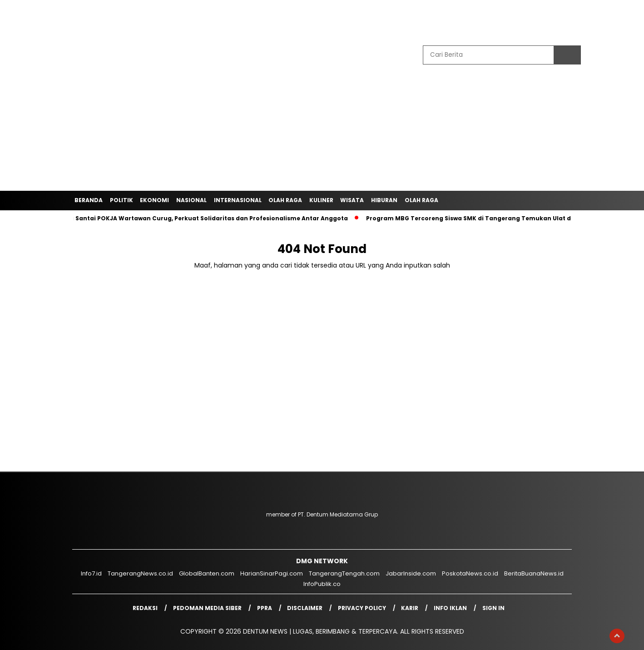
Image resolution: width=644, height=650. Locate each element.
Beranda (89, 200)
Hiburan (384, 200)
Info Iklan (450, 608)
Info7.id (91, 573)
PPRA (265, 608)
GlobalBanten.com (207, 573)
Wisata (352, 200)
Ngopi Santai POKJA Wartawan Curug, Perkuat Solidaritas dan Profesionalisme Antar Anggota (204, 218)
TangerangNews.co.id (140, 573)
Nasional (191, 200)
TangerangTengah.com (344, 573)
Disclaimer (305, 608)
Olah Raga (285, 200)
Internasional (238, 200)
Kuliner (321, 200)
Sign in (493, 608)
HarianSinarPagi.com (272, 573)
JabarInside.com (411, 573)
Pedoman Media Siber (207, 608)
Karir (410, 608)
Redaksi (145, 608)
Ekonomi (154, 200)
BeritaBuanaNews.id (534, 573)
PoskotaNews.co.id (470, 573)
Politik (121, 200)
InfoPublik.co (322, 584)
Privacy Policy (362, 608)
